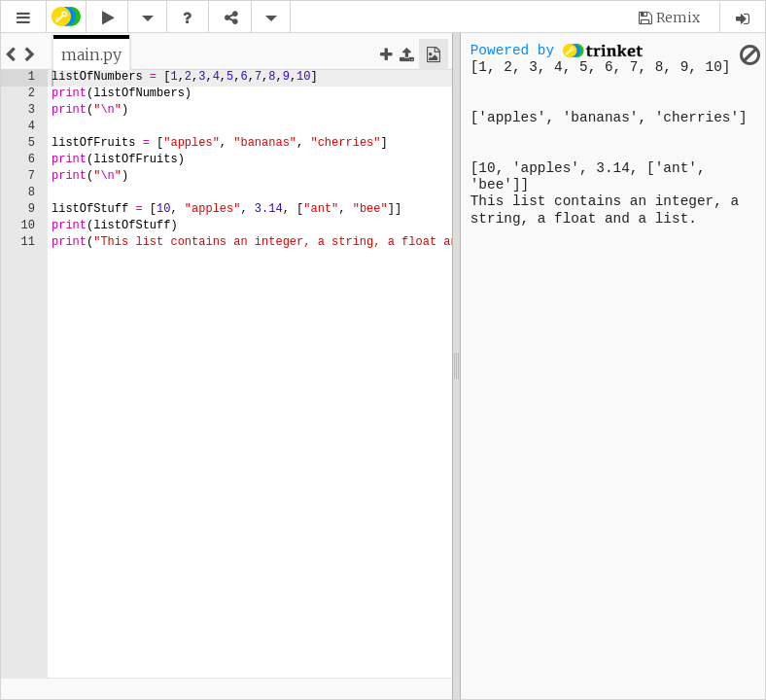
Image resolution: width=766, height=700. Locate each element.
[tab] (91, 54)
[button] (23, 18)
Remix (678, 17)
